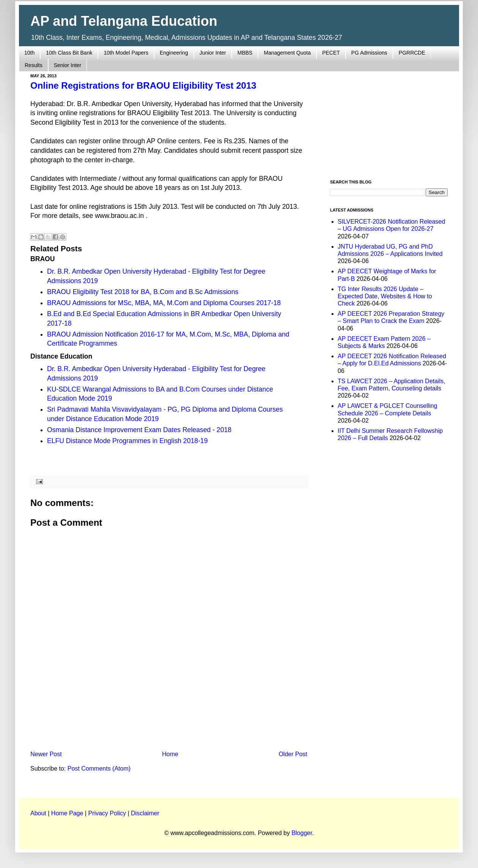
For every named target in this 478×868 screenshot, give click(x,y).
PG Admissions (369, 53)
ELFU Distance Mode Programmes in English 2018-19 (127, 441)
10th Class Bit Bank (69, 53)
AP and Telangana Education (124, 21)
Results (34, 65)
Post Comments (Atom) (99, 769)
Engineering (174, 53)
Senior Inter (68, 65)
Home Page (67, 813)
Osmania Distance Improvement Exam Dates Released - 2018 (139, 430)
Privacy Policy (107, 813)
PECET (331, 53)
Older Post (293, 754)
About (38, 813)
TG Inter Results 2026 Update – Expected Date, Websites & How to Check (385, 296)
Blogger (302, 833)
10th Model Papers (126, 53)
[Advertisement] (169, 685)
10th (29, 53)
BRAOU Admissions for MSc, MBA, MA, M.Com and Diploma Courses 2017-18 (164, 303)
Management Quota (287, 53)
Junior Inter (213, 53)
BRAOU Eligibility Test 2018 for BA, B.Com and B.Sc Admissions (143, 292)
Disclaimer (145, 813)
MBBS (245, 53)
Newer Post (46, 754)
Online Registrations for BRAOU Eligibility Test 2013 (143, 85)
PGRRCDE (412, 53)
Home (170, 754)
